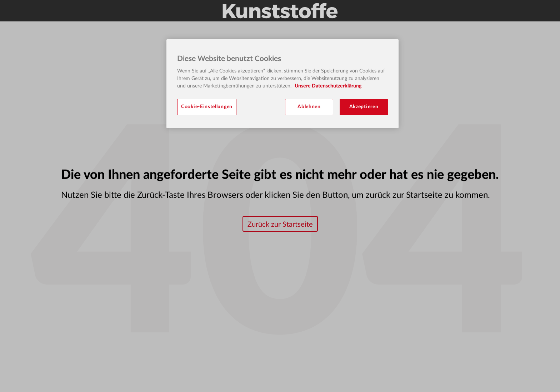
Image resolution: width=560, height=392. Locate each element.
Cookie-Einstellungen (207, 107)
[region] (282, 84)
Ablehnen (309, 107)
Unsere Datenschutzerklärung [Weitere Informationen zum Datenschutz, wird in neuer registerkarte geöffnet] (328, 86)
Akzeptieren (364, 107)
